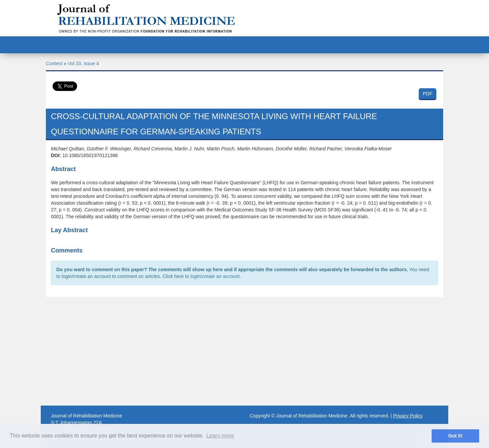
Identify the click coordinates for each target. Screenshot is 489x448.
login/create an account (215, 276)
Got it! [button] (455, 436)
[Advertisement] (244, 351)
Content (54, 63)
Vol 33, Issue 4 (84, 63)
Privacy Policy (408, 416)
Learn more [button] (220, 436)
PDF (428, 94)
